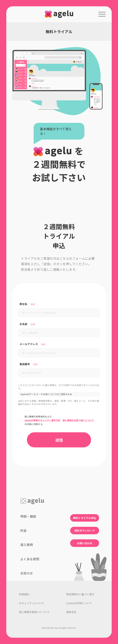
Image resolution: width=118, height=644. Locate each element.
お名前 (27, 324)
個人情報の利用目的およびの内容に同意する (59, 420)
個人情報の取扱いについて (34, 612)
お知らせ (27, 573)
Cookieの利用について (79, 603)
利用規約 (24, 594)
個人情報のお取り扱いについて (78, 420)
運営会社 (71, 612)
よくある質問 (30, 559)
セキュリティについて (32, 603)
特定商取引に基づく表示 (80, 594)
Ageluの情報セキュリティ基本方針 (42, 420)
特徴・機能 (28, 516)
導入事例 (27, 545)
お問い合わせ (85, 543)
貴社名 (27, 304)
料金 (23, 530)
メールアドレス (32, 344)
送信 (59, 440)
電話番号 (28, 364)
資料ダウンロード (85, 530)
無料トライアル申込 (85, 518)
